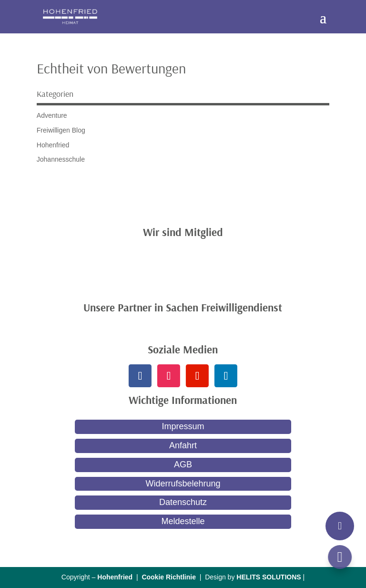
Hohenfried (53, 145)
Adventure (52, 115)
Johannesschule (61, 159)
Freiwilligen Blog (61, 130)
